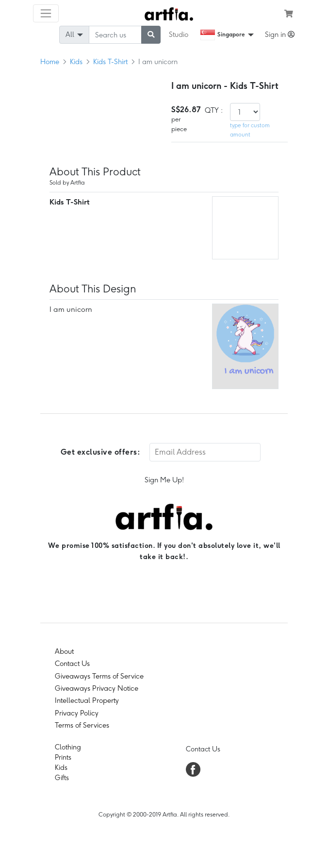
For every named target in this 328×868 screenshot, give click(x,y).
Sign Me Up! (164, 480)
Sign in (280, 34)
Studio (179, 34)
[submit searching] (151, 35)
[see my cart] (289, 14)
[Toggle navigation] (46, 13)
